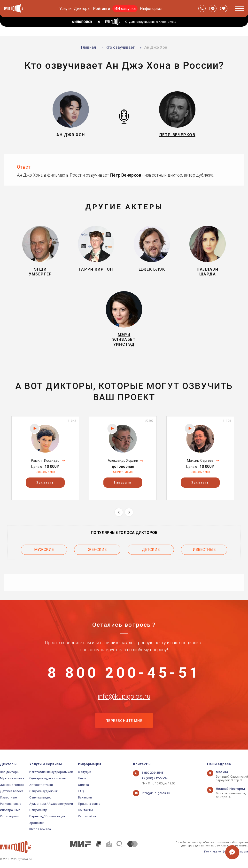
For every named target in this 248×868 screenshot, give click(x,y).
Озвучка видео (40, 797)
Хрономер (37, 823)
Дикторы (82, 9)
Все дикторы (10, 772)
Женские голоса (12, 785)
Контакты (85, 810)
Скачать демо (45, 472)
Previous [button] (119, 512)
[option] (45, 458)
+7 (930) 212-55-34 (155, 778)
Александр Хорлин (123, 461)
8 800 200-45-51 (124, 673)
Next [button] (129, 512)
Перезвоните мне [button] (124, 721)
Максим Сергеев (200, 461)
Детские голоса (12, 791)
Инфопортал (151, 9)
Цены (82, 778)
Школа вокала (40, 829)
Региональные (11, 804)
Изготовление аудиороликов (51, 772)
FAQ (81, 791)
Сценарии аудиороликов (48, 778)
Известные (204, 550)
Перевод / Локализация (47, 816)
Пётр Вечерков (126, 175)
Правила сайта (89, 804)
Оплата (83, 785)
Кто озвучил (9, 816)
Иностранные (10, 810)
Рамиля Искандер (45, 461)
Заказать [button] (45, 482)
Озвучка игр (38, 810)
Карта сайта (87, 816)
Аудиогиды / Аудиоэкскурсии (51, 804)
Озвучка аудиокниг (43, 791)
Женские (97, 550)
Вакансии (85, 797)
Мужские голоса (12, 778)
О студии (85, 772)
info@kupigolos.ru (124, 697)
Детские (151, 550)
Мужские (44, 550)
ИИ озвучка (125, 9)
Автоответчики (41, 785)
